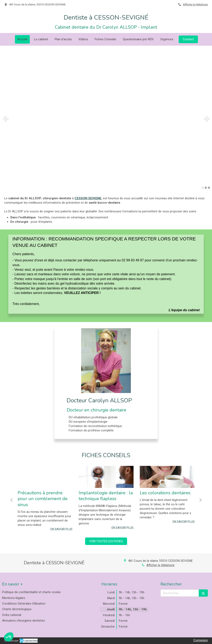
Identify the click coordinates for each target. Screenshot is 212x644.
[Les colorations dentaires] (167, 477)
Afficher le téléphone (195, 4)
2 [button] (206, 188)
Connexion (201, 640)
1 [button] (203, 188)
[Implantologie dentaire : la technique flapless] (106, 477)
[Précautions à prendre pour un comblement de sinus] (45, 477)
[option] (106, 118)
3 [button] (209, 188)
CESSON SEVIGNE (88, 198)
